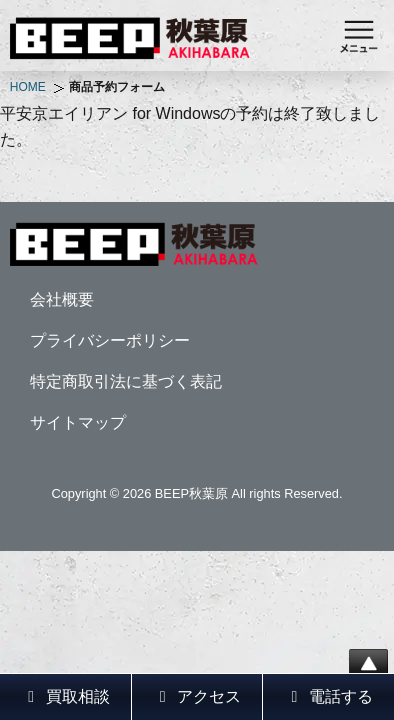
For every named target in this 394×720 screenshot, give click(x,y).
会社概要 (62, 299)
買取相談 (65, 696)
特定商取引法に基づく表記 (126, 381)
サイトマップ (78, 422)
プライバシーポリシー (110, 340)
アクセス (197, 696)
